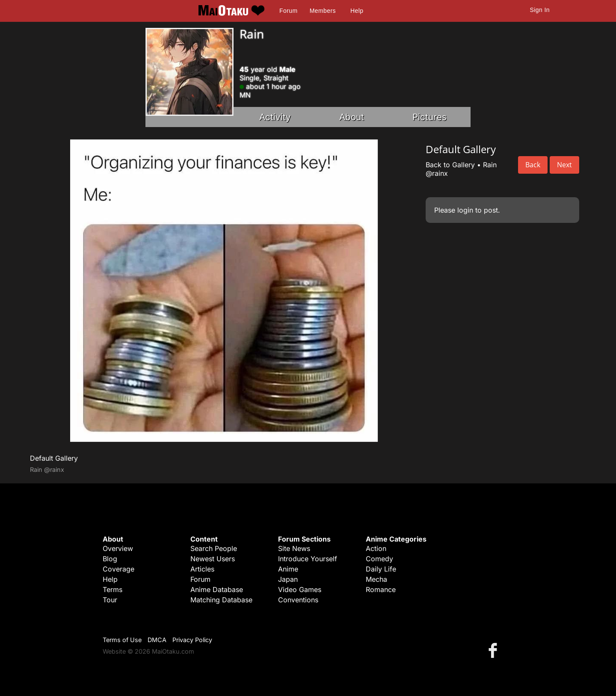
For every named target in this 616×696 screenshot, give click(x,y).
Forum (288, 11)
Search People (214, 548)
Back (533, 165)
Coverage (118, 569)
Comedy (379, 559)
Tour (110, 600)
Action (376, 548)
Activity (275, 117)
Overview (118, 548)
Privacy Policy (192, 640)
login (465, 210)
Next (564, 165)
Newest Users (213, 559)
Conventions (298, 600)
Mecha (376, 579)
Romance (381, 589)
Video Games (300, 589)
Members (323, 11)
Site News (294, 548)
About (352, 117)
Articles (202, 569)
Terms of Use (122, 640)
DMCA (157, 640)
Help (357, 11)
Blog (110, 559)
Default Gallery (54, 458)
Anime (288, 569)
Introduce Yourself (308, 559)
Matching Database (221, 600)
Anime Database (217, 589)
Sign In (540, 10)
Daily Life (381, 569)
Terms (113, 589)
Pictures (429, 117)
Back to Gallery (450, 165)
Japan (288, 579)
